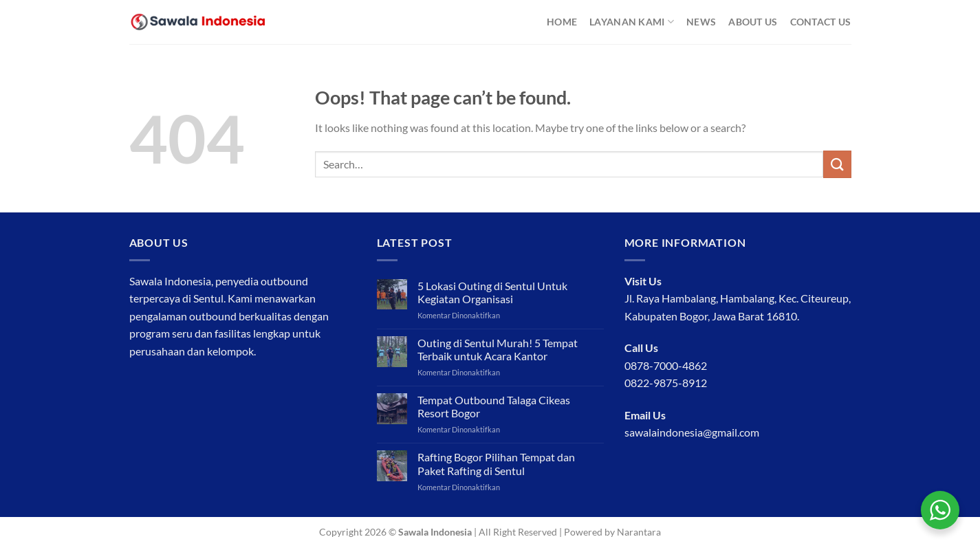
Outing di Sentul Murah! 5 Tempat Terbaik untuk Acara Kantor (498, 349)
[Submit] (837, 164)
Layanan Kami (632, 22)
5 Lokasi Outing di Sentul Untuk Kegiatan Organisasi (492, 292)
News (701, 22)
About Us (753, 22)
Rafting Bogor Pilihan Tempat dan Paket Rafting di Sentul (496, 463)
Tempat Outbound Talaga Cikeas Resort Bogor (494, 406)
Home (562, 22)
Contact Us (821, 22)
